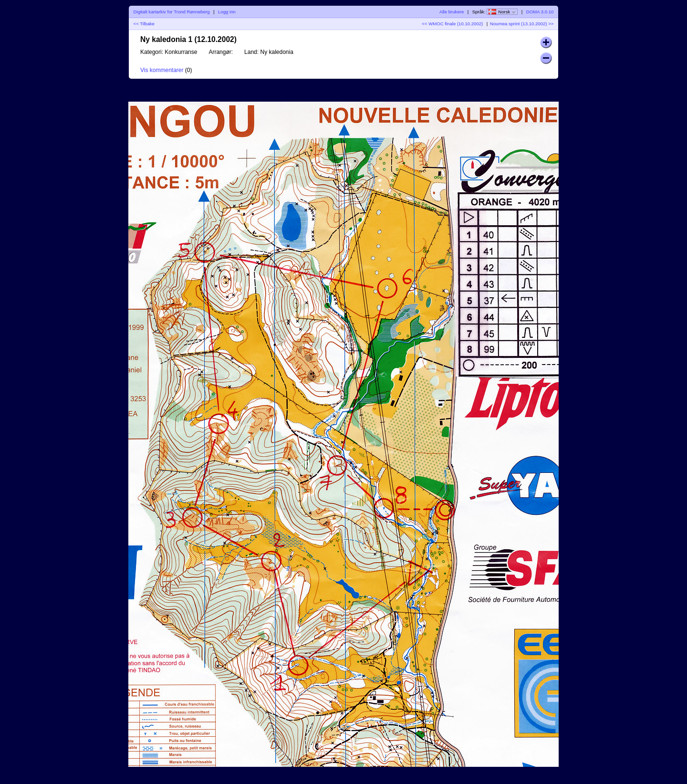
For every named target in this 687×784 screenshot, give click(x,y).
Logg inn (227, 12)
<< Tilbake (144, 24)
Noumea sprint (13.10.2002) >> (522, 24)
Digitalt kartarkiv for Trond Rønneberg (172, 12)
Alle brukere (452, 12)
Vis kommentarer (162, 70)
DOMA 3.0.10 (540, 12)
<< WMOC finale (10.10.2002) (452, 24)
